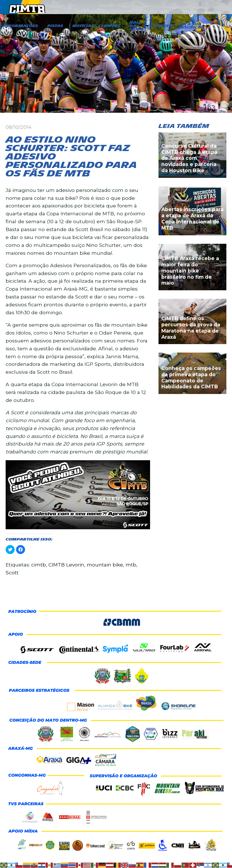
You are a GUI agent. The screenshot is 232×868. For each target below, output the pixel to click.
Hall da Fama (137, 26)
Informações (21, 26)
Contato (164, 26)
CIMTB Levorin (66, 565)
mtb (131, 565)
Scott (12, 573)
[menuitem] (23, 26)
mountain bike (105, 565)
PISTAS (55, 26)
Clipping (109, 26)
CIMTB (27, 7)
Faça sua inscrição (191, 26)
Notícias (83, 26)
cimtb (39, 565)
